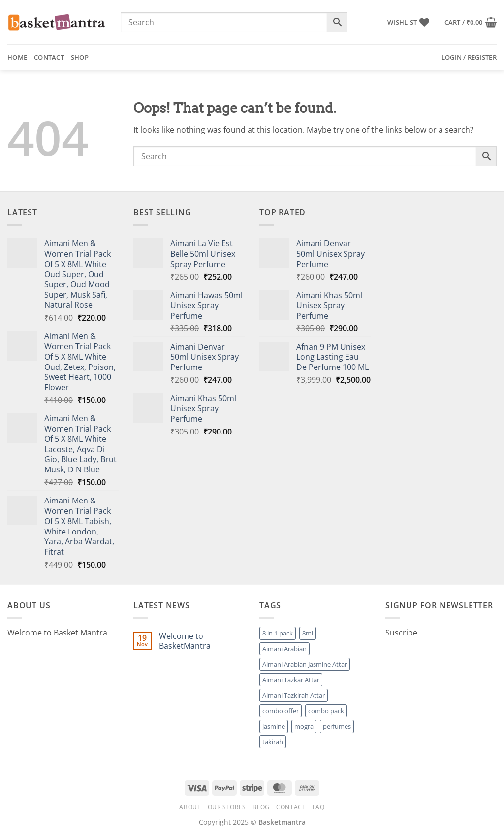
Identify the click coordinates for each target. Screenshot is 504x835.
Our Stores (227, 807)
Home (17, 57)
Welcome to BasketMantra (185, 641)
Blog (261, 807)
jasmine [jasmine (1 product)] (274, 726)
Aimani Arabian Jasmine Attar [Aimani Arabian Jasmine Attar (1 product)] (305, 664)
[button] (471, 22)
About (190, 807)
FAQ (319, 807)
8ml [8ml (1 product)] (308, 633)
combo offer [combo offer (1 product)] (281, 711)
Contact (49, 57)
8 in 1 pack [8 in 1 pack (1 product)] (278, 633)
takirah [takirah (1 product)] (273, 742)
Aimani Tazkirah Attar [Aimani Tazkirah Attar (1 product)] (294, 695)
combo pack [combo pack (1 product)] (326, 711)
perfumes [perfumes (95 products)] (337, 726)
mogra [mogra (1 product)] (304, 726)
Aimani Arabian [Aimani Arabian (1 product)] (284, 649)
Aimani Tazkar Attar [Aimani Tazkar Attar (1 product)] (291, 680)
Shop (80, 57)
